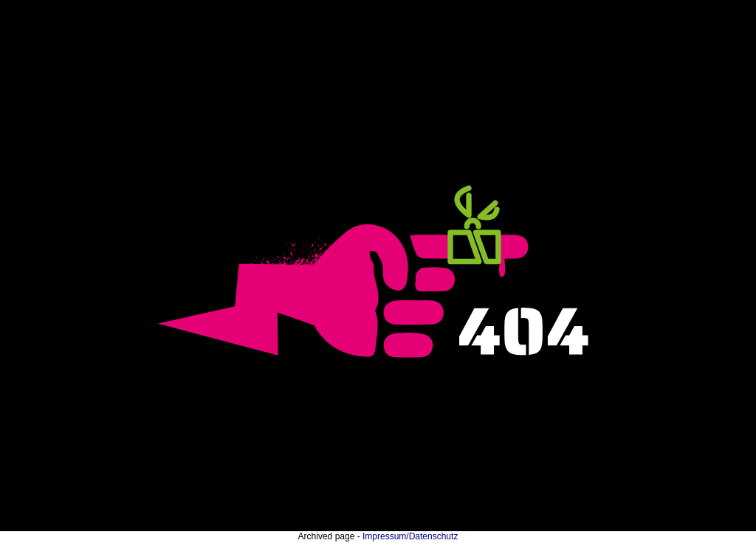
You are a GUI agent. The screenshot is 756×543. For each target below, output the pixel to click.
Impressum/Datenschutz (410, 536)
